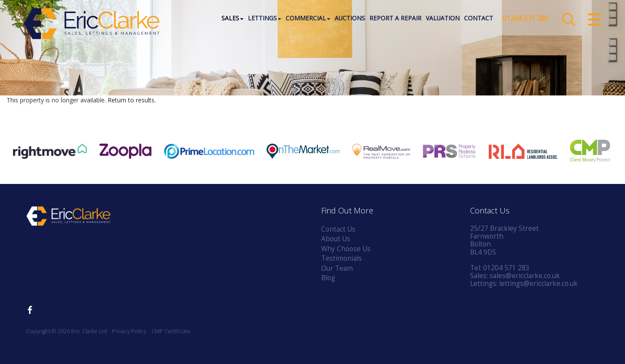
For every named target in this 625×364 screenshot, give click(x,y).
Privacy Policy (129, 331)
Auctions (350, 19)
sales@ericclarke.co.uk (525, 276)
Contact (479, 19)
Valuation (443, 19)
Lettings (265, 19)
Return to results (131, 100)
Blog (328, 278)
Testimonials (342, 258)
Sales (232, 19)
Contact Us (338, 229)
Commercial (308, 19)
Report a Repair (395, 19)
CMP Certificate (171, 331)
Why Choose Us (346, 249)
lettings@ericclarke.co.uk (538, 284)
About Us (336, 239)
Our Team (337, 268)
